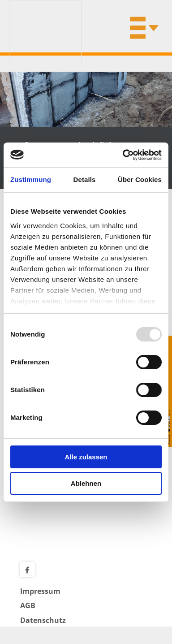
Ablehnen (86, 483)
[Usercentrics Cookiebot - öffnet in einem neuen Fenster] (123, 155)
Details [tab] (85, 179)
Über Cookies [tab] (140, 179)
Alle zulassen (86, 457)
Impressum (40, 591)
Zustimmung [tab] (31, 179)
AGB (28, 605)
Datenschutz (43, 620)
